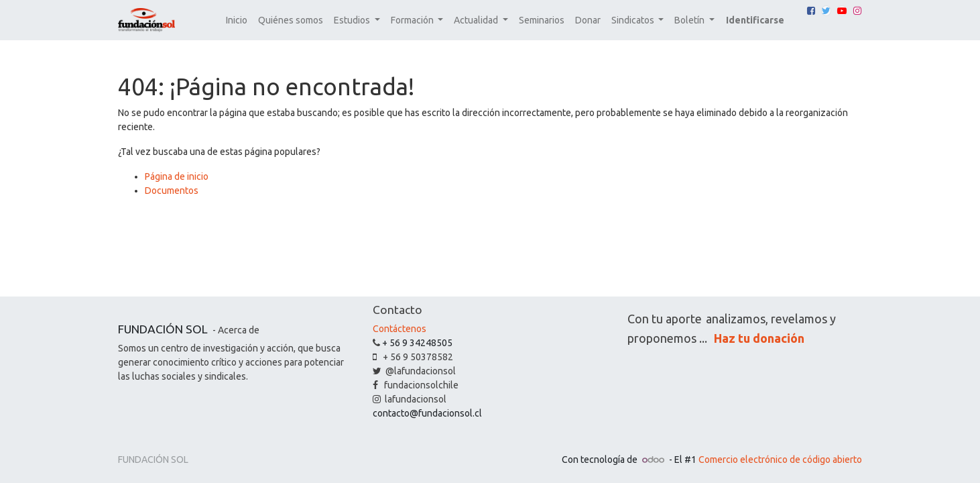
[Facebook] (811, 11)
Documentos (172, 191)
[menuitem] (237, 20)
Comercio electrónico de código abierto (780, 460)
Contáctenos (400, 329)
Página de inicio (177, 176)
